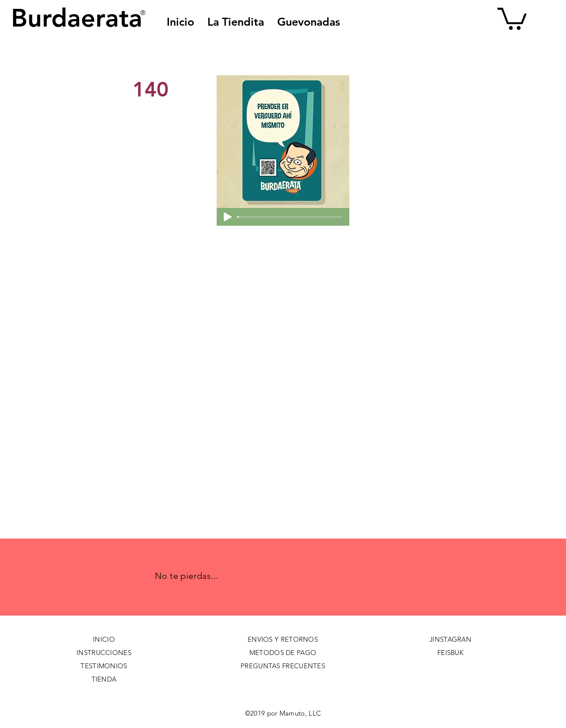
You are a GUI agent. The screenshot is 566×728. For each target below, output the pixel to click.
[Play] (228, 217)
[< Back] (162, 60)
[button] (309, 22)
